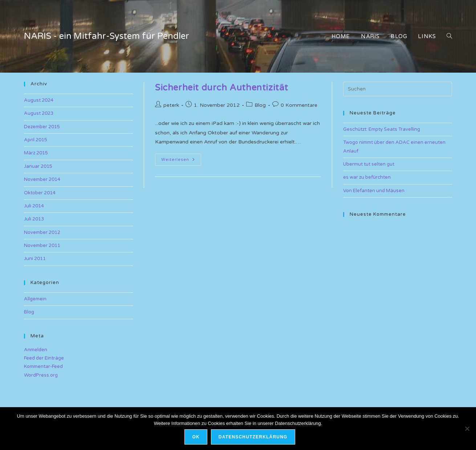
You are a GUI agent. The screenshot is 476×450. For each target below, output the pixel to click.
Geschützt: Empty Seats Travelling (382, 129)
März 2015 (36, 153)
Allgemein (35, 299)
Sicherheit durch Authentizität (222, 88)
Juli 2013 (34, 219)
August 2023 (39, 113)
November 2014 (42, 179)
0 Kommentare (299, 105)
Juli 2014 (34, 206)
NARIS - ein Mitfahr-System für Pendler (107, 36)
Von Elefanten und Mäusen (374, 191)
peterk (171, 105)
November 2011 (42, 246)
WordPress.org (41, 375)
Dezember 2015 (42, 127)
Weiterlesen (181, 161)
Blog (260, 105)
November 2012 (42, 232)
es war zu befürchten (367, 177)
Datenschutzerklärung (253, 437)
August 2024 (39, 100)
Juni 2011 (35, 259)
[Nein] (467, 429)
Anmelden (36, 350)
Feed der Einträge (44, 358)
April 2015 (36, 140)
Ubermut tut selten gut (369, 164)
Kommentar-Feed (43, 366)
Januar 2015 (38, 166)
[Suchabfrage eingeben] (398, 89)
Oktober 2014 (40, 193)
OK (196, 437)
